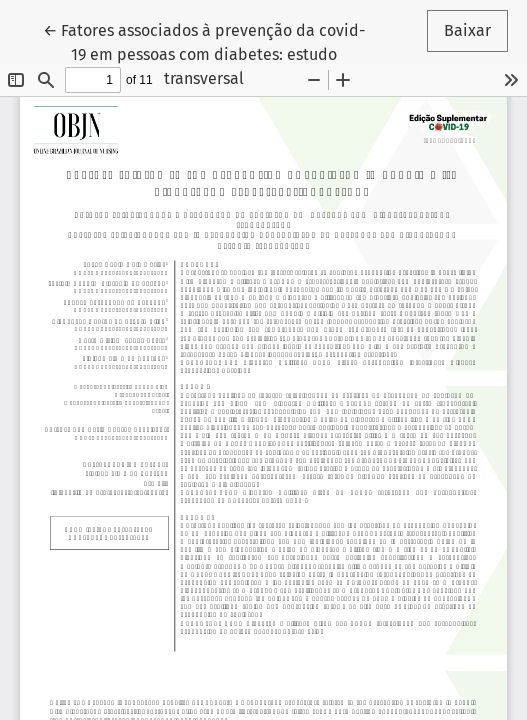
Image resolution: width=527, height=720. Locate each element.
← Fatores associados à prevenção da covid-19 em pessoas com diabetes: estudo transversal (204, 53)
